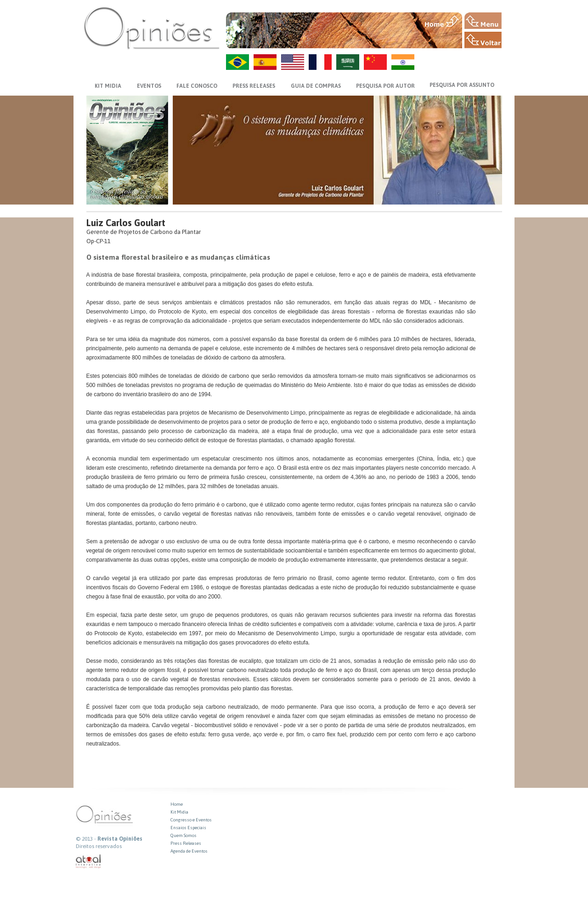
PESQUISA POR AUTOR (385, 86)
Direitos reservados (99, 846)
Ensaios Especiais (188, 828)
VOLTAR (483, 40)
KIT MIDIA (108, 86)
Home (177, 804)
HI (403, 62)
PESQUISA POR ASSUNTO (462, 85)
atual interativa (89, 862)
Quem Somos (184, 835)
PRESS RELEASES (254, 86)
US (293, 62)
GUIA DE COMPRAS (316, 86)
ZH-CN (375, 62)
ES (265, 62)
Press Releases (186, 843)
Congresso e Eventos (191, 820)
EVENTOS (149, 86)
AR (348, 62)
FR (320, 62)
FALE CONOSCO (197, 86)
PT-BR (237, 62)
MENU (483, 21)
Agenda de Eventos (189, 851)
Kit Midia (179, 812)
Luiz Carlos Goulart (126, 223)
